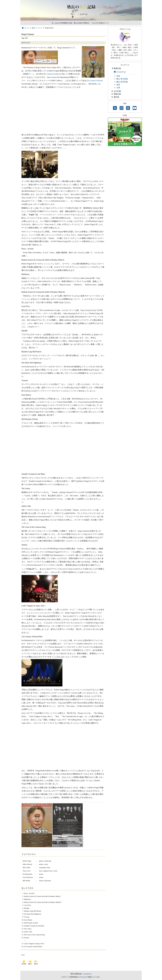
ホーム (25, 28)
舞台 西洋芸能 (122, 82)
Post (23, 955)
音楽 (33, 28)
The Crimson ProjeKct (52, 74)
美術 (118, 85)
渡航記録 (117, 94)
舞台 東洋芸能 (122, 79)
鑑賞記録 (117, 68)
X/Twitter (81, 977)
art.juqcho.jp (120, 72)
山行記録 (117, 91)
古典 (118, 88)
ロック (40, 28)
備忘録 (116, 97)
